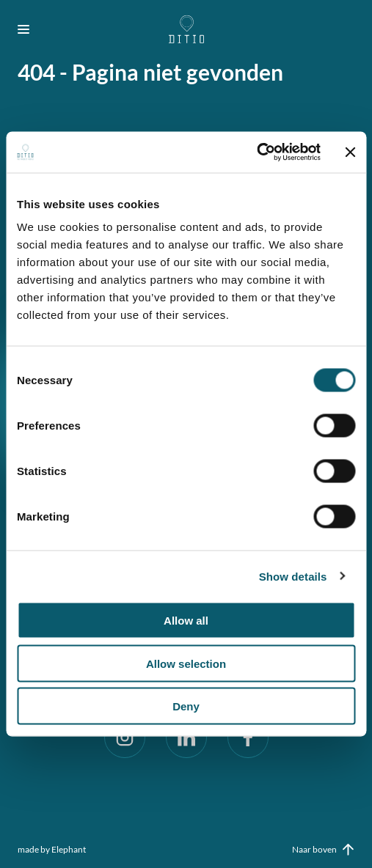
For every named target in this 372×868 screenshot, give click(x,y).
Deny (186, 706)
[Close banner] (350, 152)
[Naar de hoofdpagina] (186, 29)
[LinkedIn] (186, 738)
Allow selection (186, 663)
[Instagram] (125, 738)
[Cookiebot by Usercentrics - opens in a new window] (256, 152)
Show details (293, 576)
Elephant (69, 850)
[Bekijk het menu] (29, 29)
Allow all (186, 621)
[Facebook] (248, 738)
